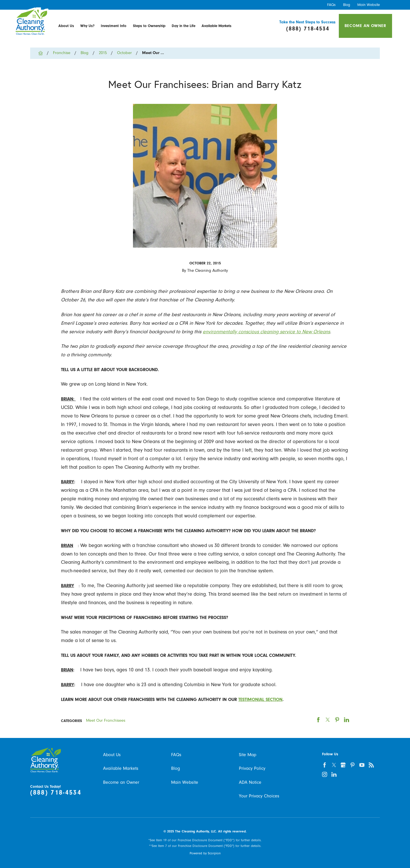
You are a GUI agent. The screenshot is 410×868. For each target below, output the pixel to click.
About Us (66, 26)
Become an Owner (366, 26)
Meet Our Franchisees (106, 720)
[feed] (371, 765)
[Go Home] (43, 53)
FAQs (331, 5)
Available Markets (217, 26)
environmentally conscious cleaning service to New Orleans (266, 332)
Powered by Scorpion (205, 853)
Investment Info (114, 26)
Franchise (62, 53)
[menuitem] (66, 26)
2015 (103, 53)
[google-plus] (343, 765)
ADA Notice (250, 782)
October (124, 53)
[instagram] (324, 774)
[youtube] (362, 765)
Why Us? (87, 26)
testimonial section (260, 700)
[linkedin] (334, 774)
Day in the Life (184, 26)
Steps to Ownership (149, 26)
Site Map (248, 755)
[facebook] (324, 765)
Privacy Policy (252, 768)
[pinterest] (353, 765)
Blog (347, 5)
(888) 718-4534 (56, 792)
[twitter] (334, 765)
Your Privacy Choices (259, 796)
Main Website (369, 5)
